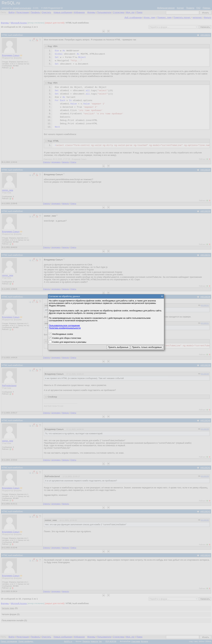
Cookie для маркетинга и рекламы (69, 342)
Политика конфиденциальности (65, 328)
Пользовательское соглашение (64, 325)
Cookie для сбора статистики (67, 338)
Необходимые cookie (63, 334)
